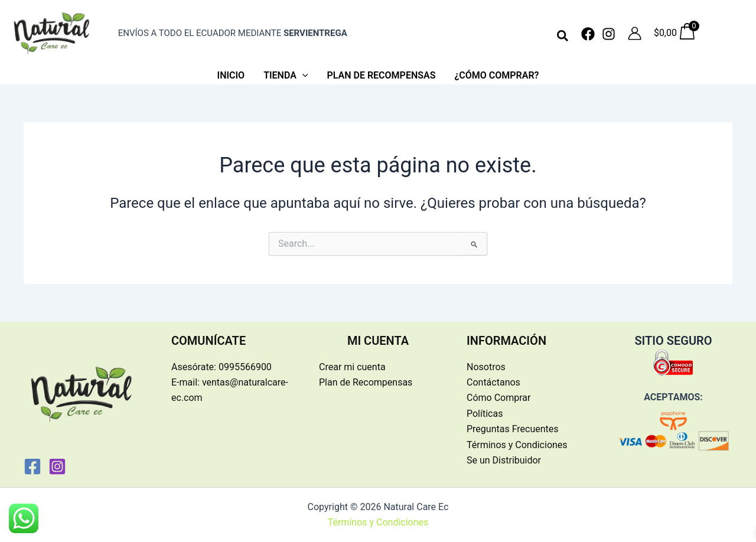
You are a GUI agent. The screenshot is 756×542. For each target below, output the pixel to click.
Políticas (485, 414)
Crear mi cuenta (352, 367)
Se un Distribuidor (504, 460)
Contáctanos (493, 382)
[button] (563, 36)
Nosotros (486, 367)
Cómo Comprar (498, 398)
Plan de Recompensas (366, 382)
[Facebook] (588, 34)
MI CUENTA (378, 341)
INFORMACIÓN (506, 341)
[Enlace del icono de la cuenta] (635, 33)
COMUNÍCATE (208, 341)
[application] (302, 76)
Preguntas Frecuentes (513, 429)
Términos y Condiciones (517, 445)
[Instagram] (609, 34)
